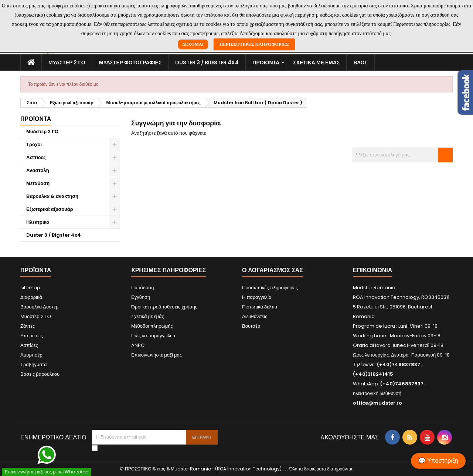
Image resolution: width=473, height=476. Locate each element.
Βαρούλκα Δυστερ (39, 307)
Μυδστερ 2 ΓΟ (67, 63)
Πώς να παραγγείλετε (154, 336)
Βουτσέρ (251, 326)
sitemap (30, 288)
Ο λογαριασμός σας (273, 270)
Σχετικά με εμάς (316, 63)
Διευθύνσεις (255, 316)
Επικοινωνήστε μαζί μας (156, 355)
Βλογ (360, 63)
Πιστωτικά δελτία (260, 307)
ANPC (138, 345)
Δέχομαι (193, 44)
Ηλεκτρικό (38, 222)
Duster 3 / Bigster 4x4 (207, 63)
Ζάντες (28, 326)
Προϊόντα (266, 63)
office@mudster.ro (377, 403)
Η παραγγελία (257, 297)
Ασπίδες (36, 157)
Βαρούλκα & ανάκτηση (52, 196)
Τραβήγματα (34, 364)
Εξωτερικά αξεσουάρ (50, 209)
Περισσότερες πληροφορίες (254, 44)
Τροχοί (34, 144)
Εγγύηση (141, 297)
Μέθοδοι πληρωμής (152, 326)
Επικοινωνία (372, 270)
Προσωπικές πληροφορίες (270, 288)
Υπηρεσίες (32, 336)
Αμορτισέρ (31, 355)
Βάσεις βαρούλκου (40, 374)
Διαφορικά (31, 297)
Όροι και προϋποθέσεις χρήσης (164, 307)
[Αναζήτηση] (402, 155)
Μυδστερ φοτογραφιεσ (130, 63)
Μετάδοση (38, 183)
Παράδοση (143, 288)
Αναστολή (38, 170)
